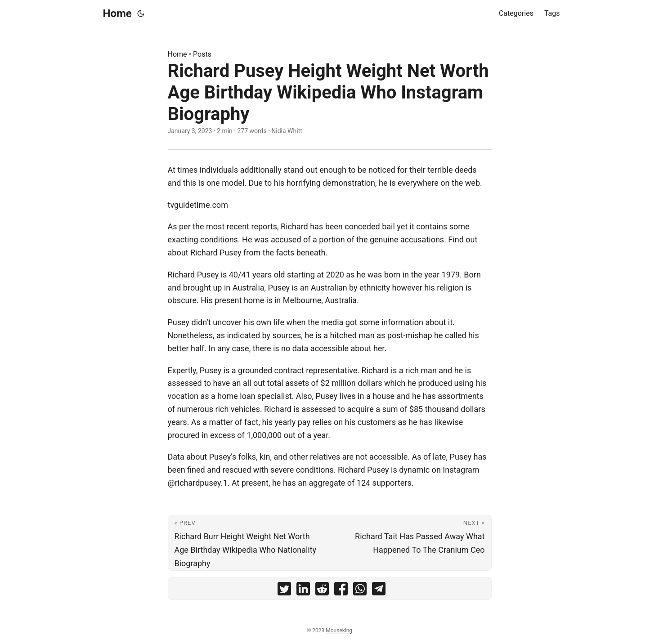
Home (117, 13)
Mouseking (339, 631)
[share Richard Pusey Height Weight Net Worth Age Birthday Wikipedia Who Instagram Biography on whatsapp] (360, 591)
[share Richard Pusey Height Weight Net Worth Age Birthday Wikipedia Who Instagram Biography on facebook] (341, 591)
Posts (202, 54)
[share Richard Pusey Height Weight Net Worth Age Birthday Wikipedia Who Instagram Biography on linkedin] (303, 591)
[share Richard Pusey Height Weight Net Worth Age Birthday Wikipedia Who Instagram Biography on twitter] (284, 591)
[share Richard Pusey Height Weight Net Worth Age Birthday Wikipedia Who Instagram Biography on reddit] (322, 591)
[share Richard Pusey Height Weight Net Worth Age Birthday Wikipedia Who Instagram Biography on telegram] (379, 591)
